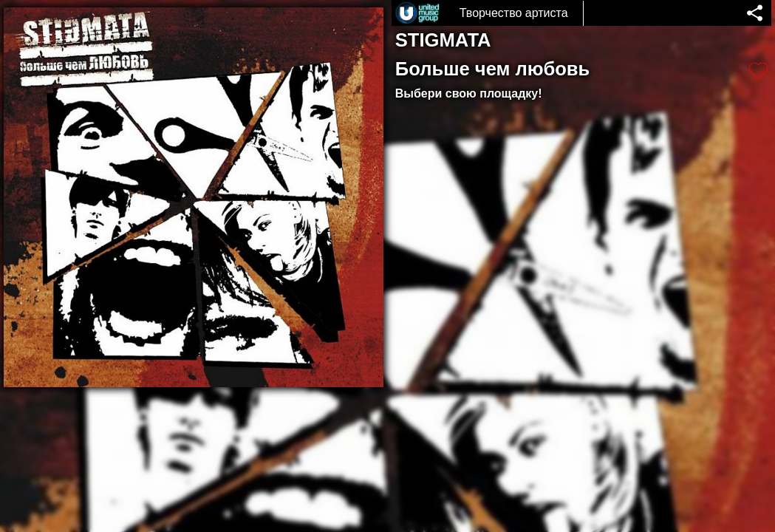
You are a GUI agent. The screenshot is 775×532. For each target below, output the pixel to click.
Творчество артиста (514, 13)
